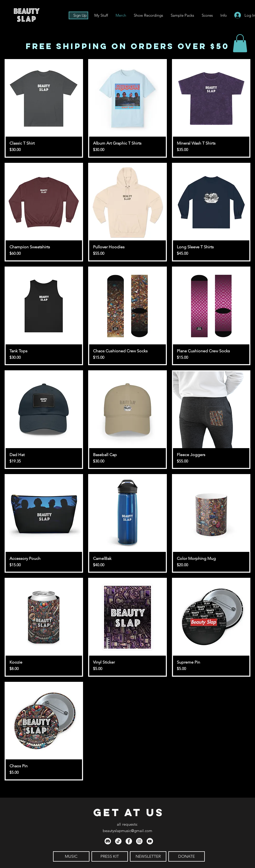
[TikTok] (118, 841)
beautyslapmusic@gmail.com (127, 831)
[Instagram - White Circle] (139, 841)
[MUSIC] (71, 856)
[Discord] (108, 841)
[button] (224, 15)
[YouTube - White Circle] (150, 841)
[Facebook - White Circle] (129, 841)
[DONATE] (187, 856)
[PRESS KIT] (110, 856)
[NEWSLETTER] (148, 856)
